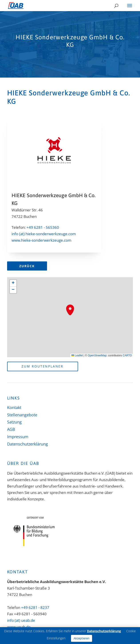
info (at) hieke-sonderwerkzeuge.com (44, 234)
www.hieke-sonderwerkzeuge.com (41, 240)
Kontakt (14, 407)
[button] (70, 310)
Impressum (18, 437)
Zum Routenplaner (42, 366)
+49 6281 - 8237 (35, 607)
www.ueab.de (19, 627)
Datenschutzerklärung (28, 444)
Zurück (27, 266)
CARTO (127, 355)
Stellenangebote (22, 415)
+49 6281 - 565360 (43, 227)
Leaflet (77, 355)
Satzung (14, 422)
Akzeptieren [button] (82, 638)
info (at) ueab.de (21, 620)
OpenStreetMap (97, 355)
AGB (11, 429)
